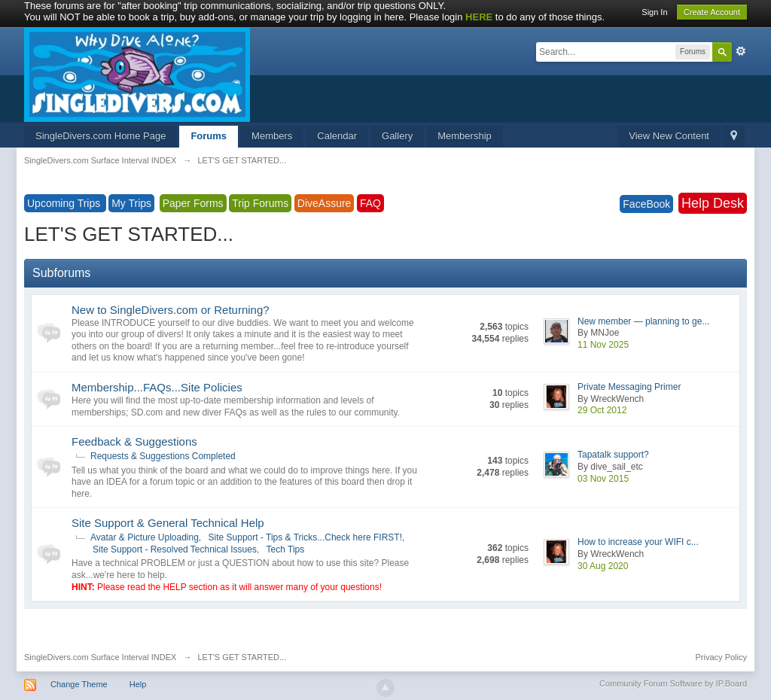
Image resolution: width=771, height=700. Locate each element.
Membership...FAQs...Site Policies (157, 387)
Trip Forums (260, 203)
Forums (209, 136)
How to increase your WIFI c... (638, 542)
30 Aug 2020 (603, 566)
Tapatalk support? (613, 455)
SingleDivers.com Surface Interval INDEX (100, 657)
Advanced (741, 51)
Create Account (712, 12)
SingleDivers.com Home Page (101, 136)
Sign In (654, 12)
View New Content (669, 136)
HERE (479, 17)
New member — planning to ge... (643, 321)
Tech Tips (286, 549)
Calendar (337, 136)
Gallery (397, 136)
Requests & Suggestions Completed (163, 456)
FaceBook (646, 204)
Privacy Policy (721, 657)
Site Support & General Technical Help (168, 523)
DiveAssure (325, 203)
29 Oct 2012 (602, 410)
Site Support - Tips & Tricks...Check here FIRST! (305, 537)
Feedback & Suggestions (134, 441)
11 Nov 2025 (603, 345)
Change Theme (79, 684)
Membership (465, 136)
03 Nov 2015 (603, 479)
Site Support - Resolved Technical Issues (175, 549)
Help (138, 684)
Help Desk (713, 203)
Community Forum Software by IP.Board (673, 683)
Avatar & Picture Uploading (145, 537)
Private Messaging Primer (629, 387)
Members (272, 136)
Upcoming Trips (65, 203)
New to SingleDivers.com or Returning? (171, 310)
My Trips (131, 203)
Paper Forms (193, 203)
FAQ (370, 203)
